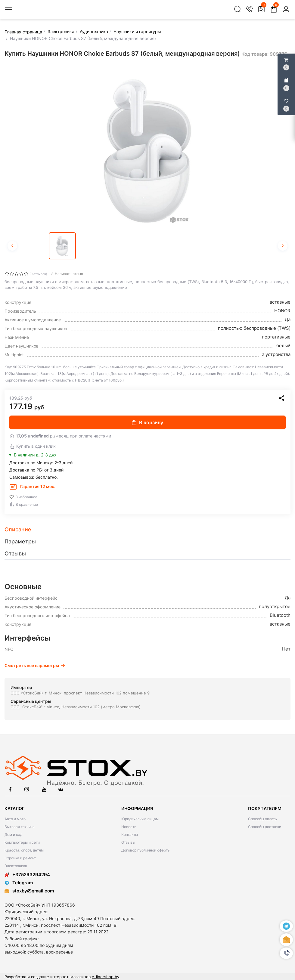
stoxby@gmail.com (33, 891)
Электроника (16, 866)
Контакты (130, 835)
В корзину (147, 422)
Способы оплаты (263, 819)
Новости (129, 827)
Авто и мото (15, 819)
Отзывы (128, 842)
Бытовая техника (20, 827)
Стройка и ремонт (20, 858)
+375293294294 (27, 875)
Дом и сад (13, 835)
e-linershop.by (106, 977)
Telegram (19, 883)
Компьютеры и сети (22, 842)
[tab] (147, 530)
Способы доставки (265, 827)
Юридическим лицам (140, 819)
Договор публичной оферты (146, 850)
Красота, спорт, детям (24, 850)
